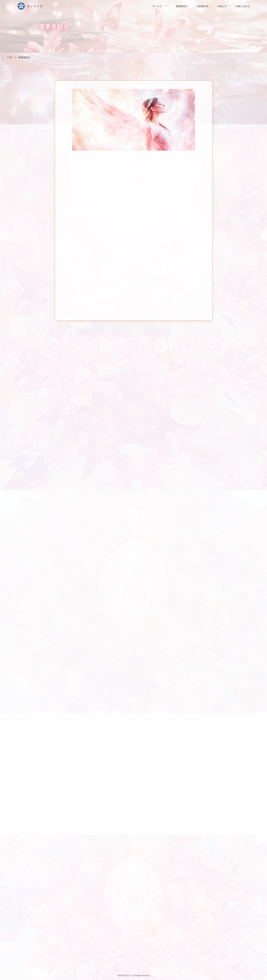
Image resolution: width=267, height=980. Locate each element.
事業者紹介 (182, 6)
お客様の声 (202, 6)
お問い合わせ (243, 6)
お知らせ (222, 6)
